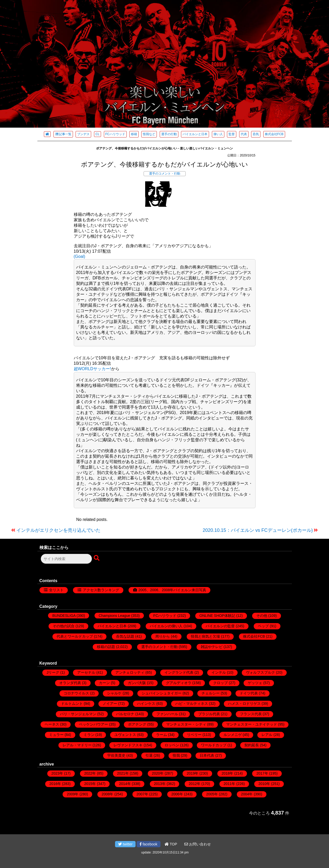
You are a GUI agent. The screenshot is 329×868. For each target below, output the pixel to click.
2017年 (262, 773)
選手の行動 (169, 134)
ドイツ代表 (249, 693)
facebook (149, 844)
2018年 (227, 773)
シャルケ (114, 693)
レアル (267, 735)
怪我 (176, 755)
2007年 (142, 794)
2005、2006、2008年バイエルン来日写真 (172, 590)
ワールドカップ (214, 745)
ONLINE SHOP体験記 (217, 616)
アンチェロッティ (130, 672)
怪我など (149, 134)
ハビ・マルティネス (192, 704)
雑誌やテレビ (212, 647)
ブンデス (83, 134)
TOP (171, 844)
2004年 (247, 794)
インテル (219, 672)
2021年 (123, 773)
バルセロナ (125, 714)
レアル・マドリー (77, 745)
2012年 (195, 784)
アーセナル (86, 672)
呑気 (256, 134)
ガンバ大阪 (137, 683)
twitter (125, 844)
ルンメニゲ (233, 735)
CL (98, 134)
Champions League (114, 616)
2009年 (73, 794)
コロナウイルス (76, 693)
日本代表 (207, 755)
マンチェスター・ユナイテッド (252, 724)
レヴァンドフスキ (128, 745)
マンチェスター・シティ (186, 724)
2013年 (160, 784)
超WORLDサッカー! (92, 369)
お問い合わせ (198, 844)
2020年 (158, 773)
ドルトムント (72, 704)
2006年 (177, 794)
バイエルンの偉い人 (166, 626)
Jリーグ (53, 672)
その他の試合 (64, 626)
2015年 (90, 784)
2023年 (57, 773)
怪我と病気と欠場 (205, 636)
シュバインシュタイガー (162, 693)
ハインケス (146, 704)
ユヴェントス (125, 735)
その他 (262, 616)
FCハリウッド (115, 134)
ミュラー (56, 735)
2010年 (264, 784)
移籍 (134, 134)
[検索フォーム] (66, 559)
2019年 (193, 773)
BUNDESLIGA (64, 616)
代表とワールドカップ (75, 636)
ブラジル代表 (209, 714)
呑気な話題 (125, 636)
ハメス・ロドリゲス (244, 704)
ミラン (89, 735)
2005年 (212, 794)
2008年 (107, 794)
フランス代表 (251, 714)
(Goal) (79, 256)
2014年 (125, 784)
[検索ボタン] (97, 558)
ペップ (263, 626)
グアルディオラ (179, 683)
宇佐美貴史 (116, 755)
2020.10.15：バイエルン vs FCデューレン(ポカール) (258, 530)
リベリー (194, 735)
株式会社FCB (274, 134)
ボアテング (137, 724)
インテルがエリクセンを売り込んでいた (58, 530)
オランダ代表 (70, 683)
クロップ (220, 683)
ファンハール (167, 714)
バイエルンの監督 (220, 626)
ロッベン (172, 745)
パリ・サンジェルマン (78, 714)
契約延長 (252, 745)
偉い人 (218, 134)
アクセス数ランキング (101, 590)
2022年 (90, 773)
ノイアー (110, 704)
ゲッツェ (255, 683)
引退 (149, 755)
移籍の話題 (106, 647)
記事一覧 (63, 134)
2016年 (55, 784)
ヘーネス (52, 724)
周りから (163, 636)
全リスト (56, 590)
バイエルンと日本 (195, 134)
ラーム (162, 735)
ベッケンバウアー (93, 724)
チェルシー (211, 693)
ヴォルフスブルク (260, 672)
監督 (232, 134)
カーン (104, 683)
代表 (244, 134)
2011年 (229, 784)
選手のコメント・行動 (165, 174)
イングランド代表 (179, 672)
